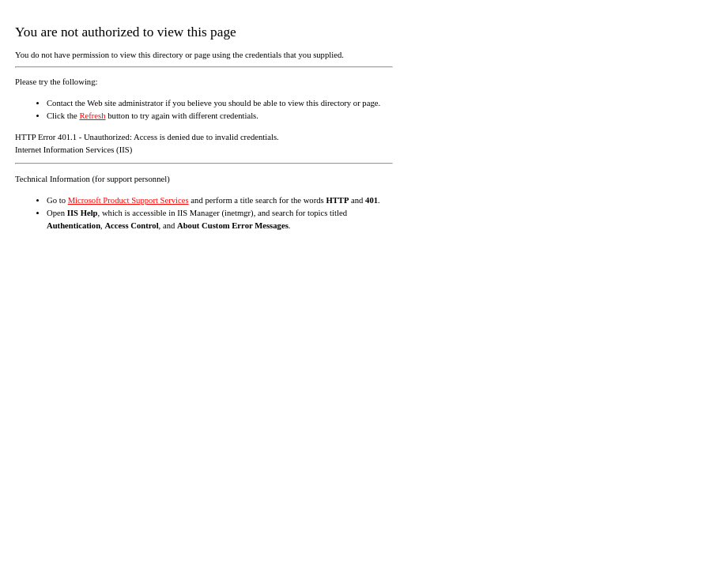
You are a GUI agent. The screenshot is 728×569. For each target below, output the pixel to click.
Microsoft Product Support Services (128, 200)
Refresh (92, 116)
